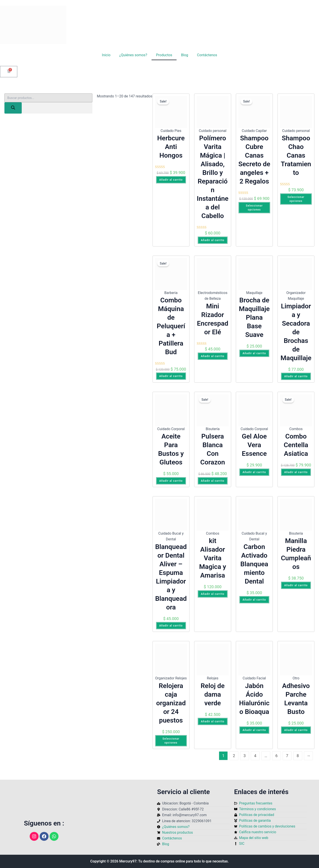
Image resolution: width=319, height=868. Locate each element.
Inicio (106, 55)
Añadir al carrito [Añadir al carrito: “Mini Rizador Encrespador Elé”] (213, 356)
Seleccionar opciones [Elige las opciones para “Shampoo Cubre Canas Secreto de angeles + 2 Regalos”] (254, 208)
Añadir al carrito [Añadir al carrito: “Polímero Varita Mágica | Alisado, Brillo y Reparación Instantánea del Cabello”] (213, 240)
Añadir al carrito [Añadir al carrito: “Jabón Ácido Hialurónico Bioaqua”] (254, 730)
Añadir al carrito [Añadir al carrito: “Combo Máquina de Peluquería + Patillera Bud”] (171, 376)
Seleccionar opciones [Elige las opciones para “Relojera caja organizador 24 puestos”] (171, 741)
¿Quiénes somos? (133, 55)
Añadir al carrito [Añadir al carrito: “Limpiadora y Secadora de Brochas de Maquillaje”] (296, 376)
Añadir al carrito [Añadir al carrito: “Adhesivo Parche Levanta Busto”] (296, 730)
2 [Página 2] (234, 756)
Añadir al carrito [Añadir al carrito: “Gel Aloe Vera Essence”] (254, 472)
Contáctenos (207, 55)
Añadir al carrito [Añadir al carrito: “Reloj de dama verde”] (213, 721)
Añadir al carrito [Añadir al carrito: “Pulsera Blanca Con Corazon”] (213, 481)
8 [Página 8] (298, 756)
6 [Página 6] (276, 756)
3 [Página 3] (245, 756)
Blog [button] (185, 55)
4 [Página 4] (255, 756)
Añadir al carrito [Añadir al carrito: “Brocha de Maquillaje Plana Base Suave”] (254, 353)
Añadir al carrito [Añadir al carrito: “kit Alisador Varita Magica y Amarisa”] (213, 594)
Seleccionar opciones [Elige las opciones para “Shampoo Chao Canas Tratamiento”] (296, 199)
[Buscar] (13, 108)
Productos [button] (164, 55)
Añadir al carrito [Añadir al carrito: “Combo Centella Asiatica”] (296, 472)
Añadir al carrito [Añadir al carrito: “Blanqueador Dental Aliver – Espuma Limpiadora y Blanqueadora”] (171, 626)
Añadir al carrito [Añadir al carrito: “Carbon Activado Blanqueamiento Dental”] (254, 600)
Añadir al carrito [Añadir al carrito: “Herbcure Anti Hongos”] (171, 180)
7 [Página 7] (287, 756)
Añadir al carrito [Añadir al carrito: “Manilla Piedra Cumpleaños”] (296, 585)
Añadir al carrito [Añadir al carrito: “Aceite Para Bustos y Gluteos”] (171, 481)
